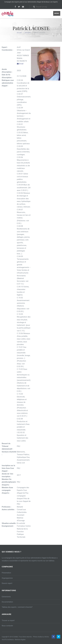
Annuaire (28, 33)
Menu (57, 13)
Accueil (19, 33)
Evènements (6, 597)
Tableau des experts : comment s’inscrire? (17, 607)
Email (20, 64)
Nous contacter (7, 626)
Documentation (7, 602)
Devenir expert (7, 583)
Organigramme (7, 578)
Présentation (6, 573)
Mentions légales (20, 640)
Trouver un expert (8, 620)
